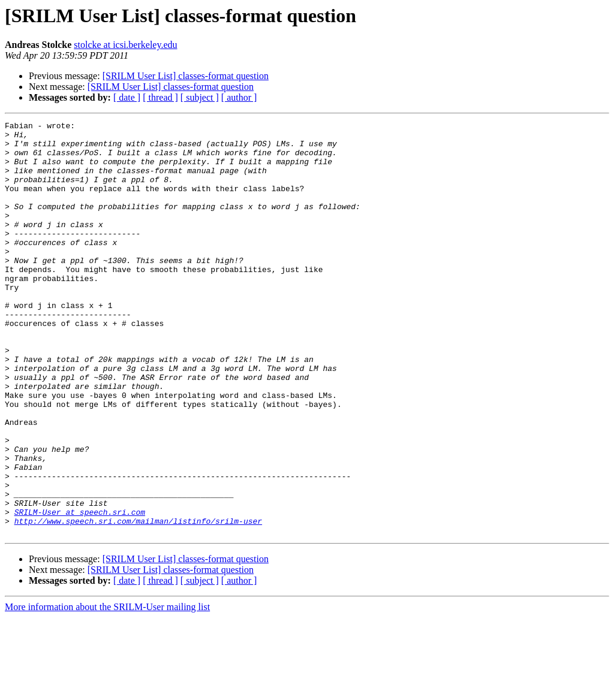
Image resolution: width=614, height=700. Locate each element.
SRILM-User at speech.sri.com (80, 591)
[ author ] (239, 97)
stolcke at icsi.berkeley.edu (125, 45)
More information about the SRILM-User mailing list (107, 690)
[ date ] (127, 97)
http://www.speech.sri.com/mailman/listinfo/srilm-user (138, 602)
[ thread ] (160, 97)
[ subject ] (200, 97)
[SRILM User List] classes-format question (186, 76)
